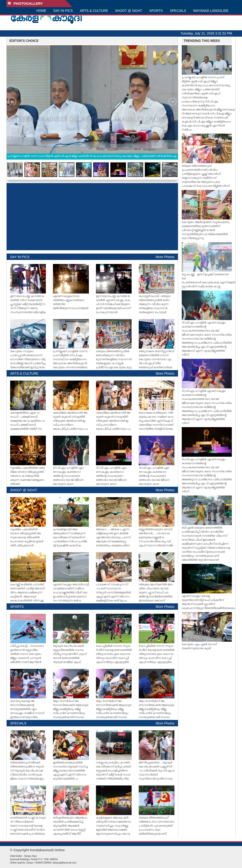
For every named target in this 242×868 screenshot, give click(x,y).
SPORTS (156, 11)
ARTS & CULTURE (94, 11)
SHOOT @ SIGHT (129, 11)
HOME (41, 11)
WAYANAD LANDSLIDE (211, 11)
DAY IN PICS (63, 11)
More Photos (165, 257)
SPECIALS (178, 11)
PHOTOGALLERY (25, 3)
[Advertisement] (92, 217)
